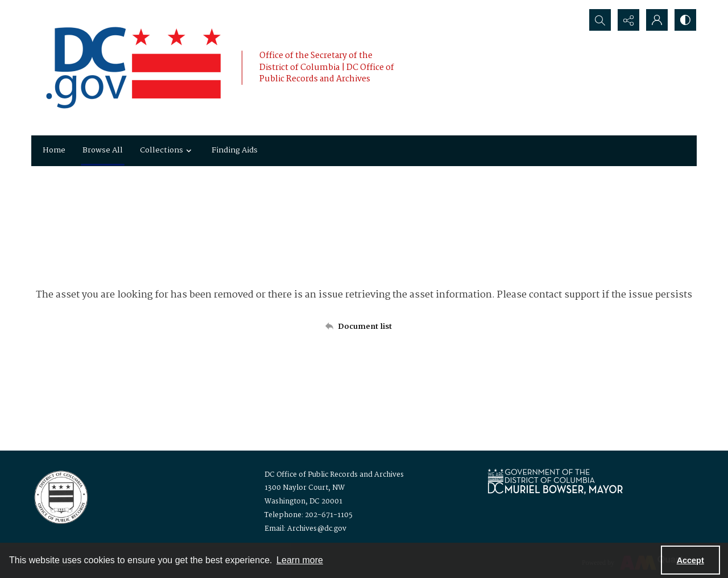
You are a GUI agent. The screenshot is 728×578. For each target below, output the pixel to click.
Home (54, 150)
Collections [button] (167, 150)
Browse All (103, 150)
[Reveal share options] (628, 20)
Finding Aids (235, 150)
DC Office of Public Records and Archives (334, 475)
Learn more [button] (300, 560)
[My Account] (657, 20)
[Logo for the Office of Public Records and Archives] (60, 496)
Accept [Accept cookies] (690, 560)
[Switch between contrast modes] (685, 20)
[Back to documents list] (364, 327)
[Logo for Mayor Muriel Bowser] (555, 481)
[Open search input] (600, 20)
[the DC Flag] (134, 68)
